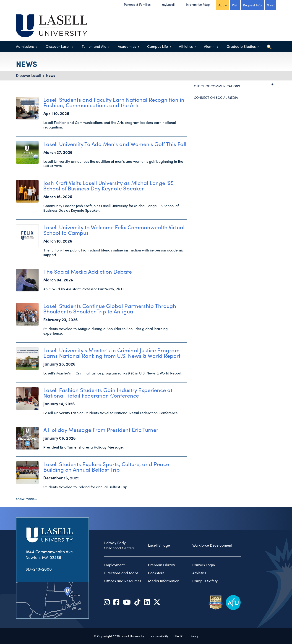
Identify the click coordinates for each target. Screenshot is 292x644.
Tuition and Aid (94, 46)
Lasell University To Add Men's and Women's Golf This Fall (115, 144)
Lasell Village (159, 545)
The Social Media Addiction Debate (88, 271)
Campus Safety (205, 581)
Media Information (164, 581)
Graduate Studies (241, 46)
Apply (223, 5)
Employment (114, 565)
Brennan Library (162, 565)
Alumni (210, 46)
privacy (193, 636)
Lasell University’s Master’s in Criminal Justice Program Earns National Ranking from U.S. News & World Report (112, 353)
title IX (178, 636)
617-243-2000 (39, 569)
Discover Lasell (58, 46)
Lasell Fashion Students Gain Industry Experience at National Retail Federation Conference (108, 393)
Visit (235, 5)
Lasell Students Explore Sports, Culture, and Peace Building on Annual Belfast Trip (106, 467)
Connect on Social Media (216, 97)
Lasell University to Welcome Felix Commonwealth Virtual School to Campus (114, 230)
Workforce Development (212, 545)
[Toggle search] (269, 47)
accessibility (160, 636)
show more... (26, 498)
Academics (127, 46)
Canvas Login (204, 565)
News (51, 75)
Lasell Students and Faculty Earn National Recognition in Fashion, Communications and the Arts (114, 102)
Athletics (186, 46)
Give (270, 5)
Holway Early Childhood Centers (119, 545)
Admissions (25, 46)
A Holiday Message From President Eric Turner (101, 430)
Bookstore (156, 573)
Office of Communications (235, 84)
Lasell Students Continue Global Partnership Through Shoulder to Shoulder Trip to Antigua (110, 308)
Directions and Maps (121, 573)
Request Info (252, 5)
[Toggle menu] (37, 47)
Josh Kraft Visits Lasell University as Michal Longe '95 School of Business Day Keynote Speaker (109, 185)
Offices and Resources (123, 581)
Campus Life (158, 46)
